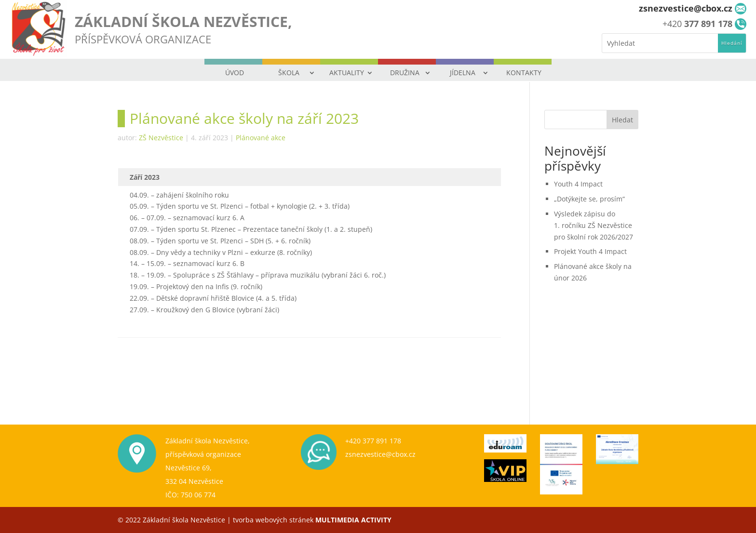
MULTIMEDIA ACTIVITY (353, 520)
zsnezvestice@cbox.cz (380, 454)
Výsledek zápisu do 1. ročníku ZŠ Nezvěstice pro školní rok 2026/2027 (594, 225)
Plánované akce (261, 138)
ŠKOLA (289, 73)
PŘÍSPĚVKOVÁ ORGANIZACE (143, 39)
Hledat (622, 120)
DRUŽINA (405, 73)
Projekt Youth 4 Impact (590, 251)
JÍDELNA (463, 73)
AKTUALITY (347, 73)
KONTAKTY (524, 73)
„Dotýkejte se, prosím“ (589, 199)
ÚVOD (235, 73)
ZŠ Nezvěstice (161, 138)
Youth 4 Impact (578, 184)
